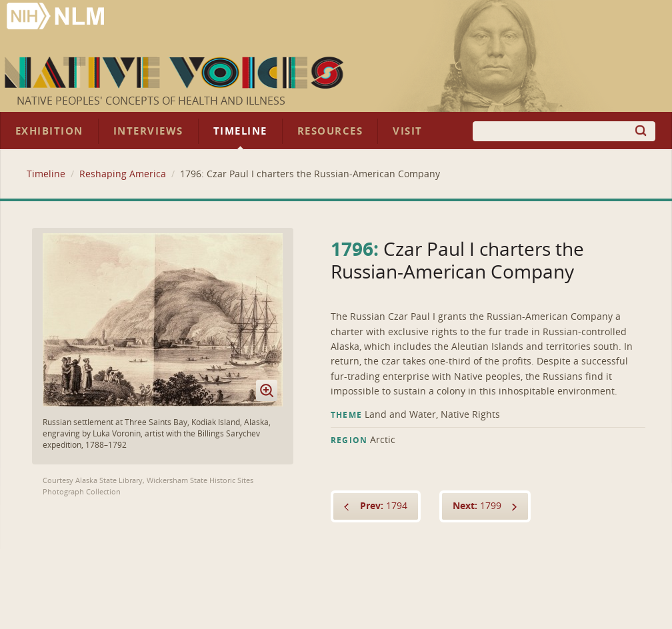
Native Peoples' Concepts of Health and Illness (151, 101)
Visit (408, 131)
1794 (384, 506)
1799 (477, 506)
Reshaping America (123, 174)
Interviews (148, 131)
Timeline (240, 131)
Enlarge (267, 390)
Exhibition (49, 131)
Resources (330, 131)
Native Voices (176, 73)
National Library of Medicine (57, 18)
